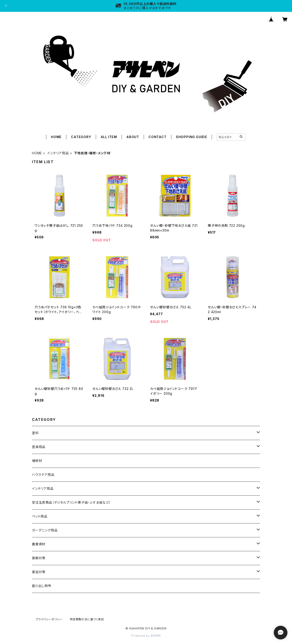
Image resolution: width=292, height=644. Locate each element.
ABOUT (133, 137)
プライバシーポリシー (49, 619)
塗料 (35, 433)
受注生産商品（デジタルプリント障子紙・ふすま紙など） (71, 502)
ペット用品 (40, 516)
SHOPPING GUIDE (192, 137)
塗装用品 (39, 447)
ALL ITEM (109, 137)
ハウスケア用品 (43, 475)
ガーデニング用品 (45, 530)
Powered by (146, 636)
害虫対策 (39, 572)
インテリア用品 (58, 153)
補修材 (37, 461)
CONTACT (158, 137)
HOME (56, 137)
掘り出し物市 (42, 586)
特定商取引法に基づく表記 (87, 619)
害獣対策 (39, 558)
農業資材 (39, 544)
